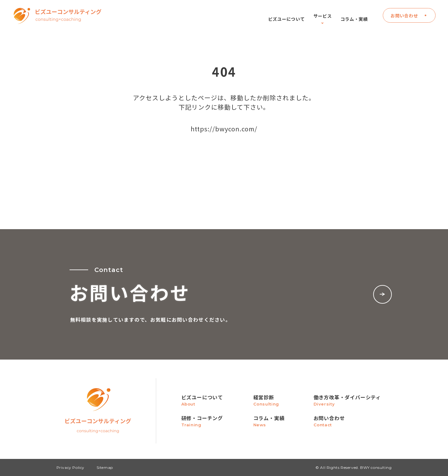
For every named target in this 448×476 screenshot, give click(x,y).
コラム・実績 (354, 19)
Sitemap (105, 467)
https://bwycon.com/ (224, 129)
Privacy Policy (70, 467)
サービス (323, 19)
